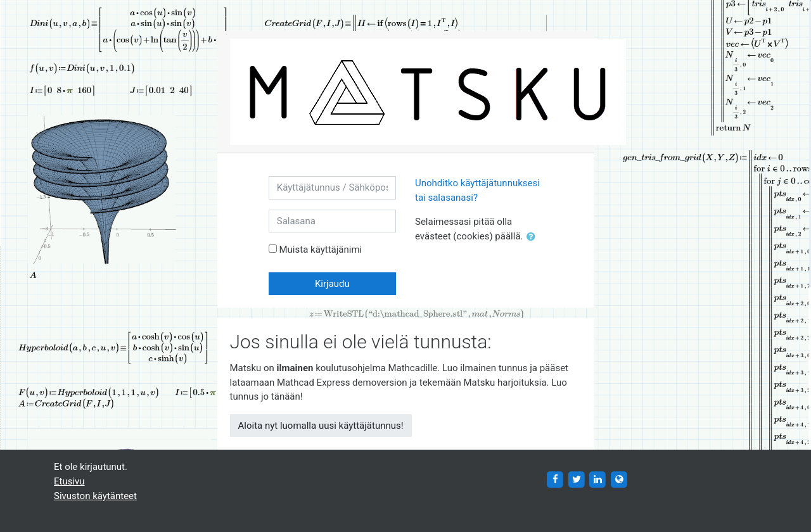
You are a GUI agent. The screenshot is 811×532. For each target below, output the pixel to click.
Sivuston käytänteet (95, 496)
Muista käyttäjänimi (320, 250)
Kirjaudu (332, 284)
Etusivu (69, 481)
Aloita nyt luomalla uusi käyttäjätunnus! (321, 426)
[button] (533, 237)
